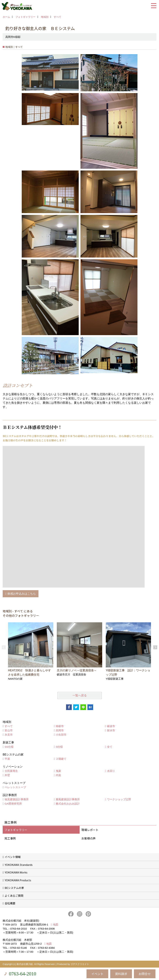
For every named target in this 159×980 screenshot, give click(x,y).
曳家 (58, 771)
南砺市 (60, 726)
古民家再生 (11, 771)
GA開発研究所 (13, 804)
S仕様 (59, 747)
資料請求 (121, 974)
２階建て (61, 759)
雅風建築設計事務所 (68, 799)
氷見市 (9, 735)
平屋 (7, 759)
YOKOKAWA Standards (19, 865)
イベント (97, 974)
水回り (111, 771)
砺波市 (111, 726)
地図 (56, 924)
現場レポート (90, 830)
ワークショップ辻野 (119, 799)
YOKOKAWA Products (18, 880)
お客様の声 (88, 838)
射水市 (111, 730)
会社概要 (10, 903)
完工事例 (10, 838)
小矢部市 (61, 735)
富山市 (9, 730)
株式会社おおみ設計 (68, 804)
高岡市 (60, 730)
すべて (9, 726)
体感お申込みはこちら (22, 594)
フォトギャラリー (16, 830)
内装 (58, 775)
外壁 (7, 775)
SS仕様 (9, 747)
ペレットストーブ (15, 787)
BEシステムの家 (14, 888)
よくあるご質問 (14, 896)
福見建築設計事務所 (17, 799)
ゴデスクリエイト (80, 964)
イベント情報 (13, 857)
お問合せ (145, 974)
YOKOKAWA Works (16, 872)
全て (110, 747)
